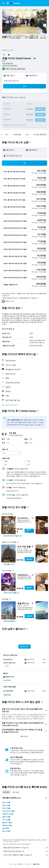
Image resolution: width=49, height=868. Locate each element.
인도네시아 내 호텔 (8, 811)
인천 (26, 864)
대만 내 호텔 (6, 805)
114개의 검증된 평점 (18, 69)
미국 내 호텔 (6, 820)
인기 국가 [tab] (6, 792)
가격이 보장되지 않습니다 (12, 842)
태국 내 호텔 (6, 831)
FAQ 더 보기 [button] (24, 736)
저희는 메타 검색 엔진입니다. (26, 851)
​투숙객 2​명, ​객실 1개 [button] (11, 81)
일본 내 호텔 (6, 817)
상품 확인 (29, 531)
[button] (3, 3)
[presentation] (12, 50)
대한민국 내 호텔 (8, 814)
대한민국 (16, 864)
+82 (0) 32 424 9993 (10, 66)
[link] (13, 536)
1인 (5, 464)
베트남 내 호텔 (7, 825)
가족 (28, 461)
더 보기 (4, 324)
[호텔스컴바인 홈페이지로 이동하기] (13, 3)
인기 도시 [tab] (16, 792)
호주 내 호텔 (6, 802)
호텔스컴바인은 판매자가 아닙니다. (26, 848)
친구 (28, 464)
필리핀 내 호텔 (7, 823)
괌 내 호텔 (6, 828)
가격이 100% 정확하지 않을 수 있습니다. (26, 855)
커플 (6, 461)
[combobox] (12, 453)
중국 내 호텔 (6, 808)
